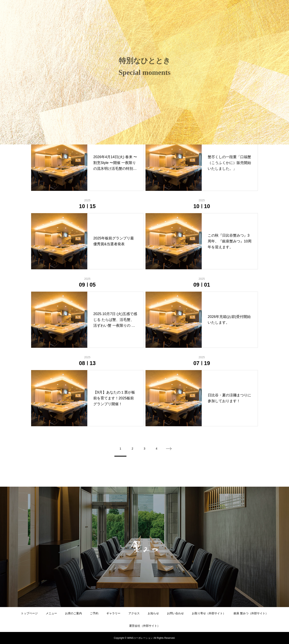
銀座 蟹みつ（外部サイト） (251, 613)
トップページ (29, 613)
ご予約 (94, 613)
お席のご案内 (73, 613)
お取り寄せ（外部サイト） (209, 613)
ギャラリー (113, 613)
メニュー (51, 613)
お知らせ (153, 613)
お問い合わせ (175, 613)
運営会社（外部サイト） (144, 626)
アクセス (134, 613)
